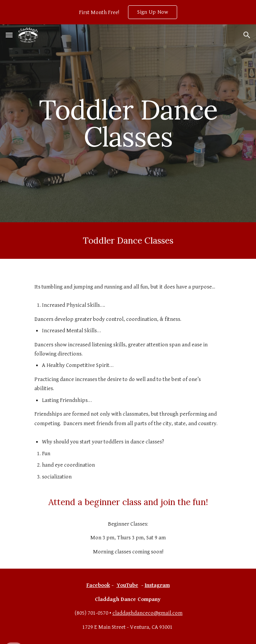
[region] (128, 12)
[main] (128, 123)
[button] (9, 35)
